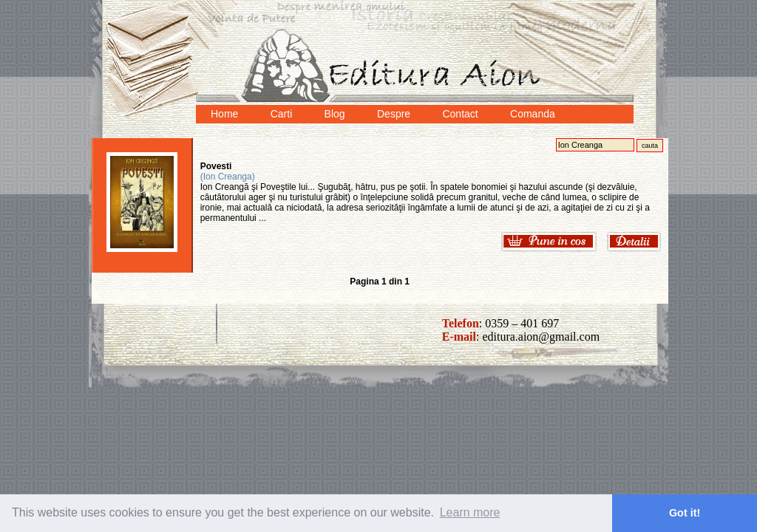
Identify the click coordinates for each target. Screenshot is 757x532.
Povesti (216, 166)
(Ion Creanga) (228, 177)
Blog (335, 114)
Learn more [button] (470, 512)
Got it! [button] (685, 513)
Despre (394, 114)
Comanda (533, 114)
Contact (460, 114)
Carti (282, 114)
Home (224, 114)
